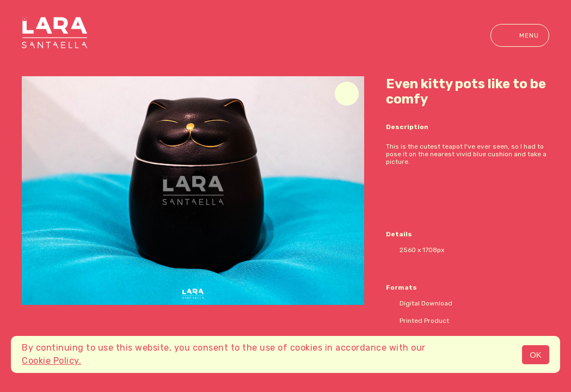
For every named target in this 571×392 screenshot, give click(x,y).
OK (536, 355)
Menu (520, 35)
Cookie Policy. (51, 361)
